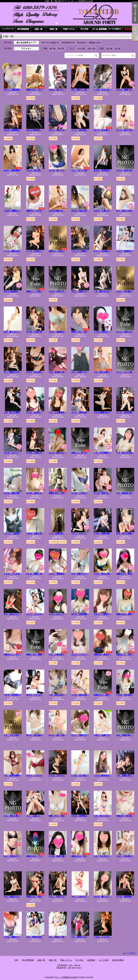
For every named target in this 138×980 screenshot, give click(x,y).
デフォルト (26, 49)
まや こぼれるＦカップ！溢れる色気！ (89, 897)
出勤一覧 (38, 29)
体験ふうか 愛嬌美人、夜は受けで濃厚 (44, 654)
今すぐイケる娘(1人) (50, 43)
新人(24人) (82, 43)
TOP (8, 29)
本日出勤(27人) (68, 43)
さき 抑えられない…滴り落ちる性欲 (110, 816)
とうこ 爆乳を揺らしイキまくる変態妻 (21, 251)
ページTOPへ (131, 953)
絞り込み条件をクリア (26, 43)
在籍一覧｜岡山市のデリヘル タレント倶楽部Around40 (69, 14)
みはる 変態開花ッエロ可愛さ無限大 (20, 130)
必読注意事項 (130, 29)
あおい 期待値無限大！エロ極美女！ (20, 170)
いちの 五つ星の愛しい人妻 (84, 775)
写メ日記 (84, 29)
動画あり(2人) (95, 43)
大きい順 (91, 49)
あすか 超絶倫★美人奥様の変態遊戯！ (21, 291)
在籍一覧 (54, 29)
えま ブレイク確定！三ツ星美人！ (87, 170)
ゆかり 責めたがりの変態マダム (63, 130)
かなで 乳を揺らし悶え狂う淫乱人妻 (43, 372)
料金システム (69, 29)
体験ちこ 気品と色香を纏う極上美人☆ (66, 251)
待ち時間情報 (23, 29)
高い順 (61, 49)
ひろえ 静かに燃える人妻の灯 (107, 574)
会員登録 (100, 29)
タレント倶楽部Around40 (66, 977)
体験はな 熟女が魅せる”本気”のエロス (111, 654)
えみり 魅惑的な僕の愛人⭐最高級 (65, 332)
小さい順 (81, 49)
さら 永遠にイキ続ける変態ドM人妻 (43, 816)
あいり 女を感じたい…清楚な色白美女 (111, 130)
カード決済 (115, 29)
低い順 (53, 49)
